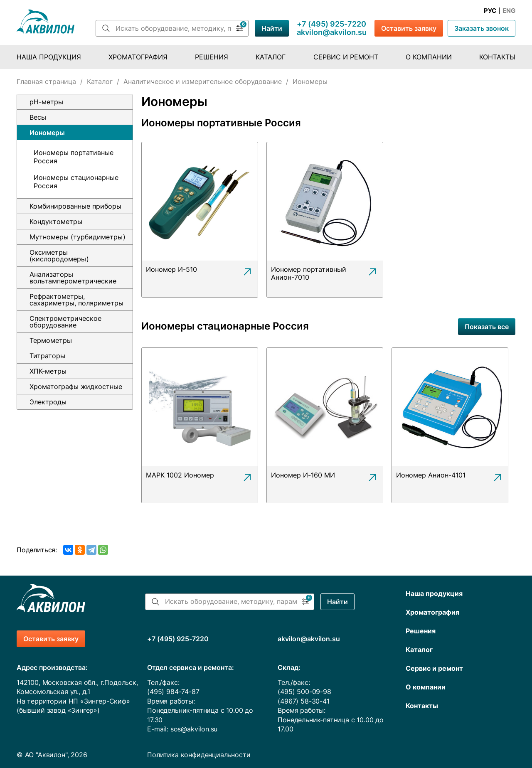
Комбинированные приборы (75, 206)
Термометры (51, 340)
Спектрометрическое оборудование (65, 322)
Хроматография (138, 57)
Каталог (271, 57)
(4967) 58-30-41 (303, 701)
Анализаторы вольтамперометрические (73, 278)
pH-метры (46, 102)
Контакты (497, 57)
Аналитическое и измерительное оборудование (203, 81)
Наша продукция (49, 57)
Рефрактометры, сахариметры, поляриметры (76, 300)
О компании (429, 57)
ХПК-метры (48, 371)
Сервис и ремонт (346, 57)
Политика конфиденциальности (199, 755)
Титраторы (47, 356)
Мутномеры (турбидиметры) (78, 237)
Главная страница (46, 81)
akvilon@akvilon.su (332, 32)
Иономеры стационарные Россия (76, 182)
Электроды (48, 402)
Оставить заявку (409, 28)
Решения (212, 57)
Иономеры (47, 133)
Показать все (487, 327)
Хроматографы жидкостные (76, 386)
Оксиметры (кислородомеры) (59, 256)
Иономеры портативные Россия (74, 157)
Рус (490, 11)
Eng (509, 11)
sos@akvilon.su (194, 729)
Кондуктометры (56, 222)
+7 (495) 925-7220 (331, 24)
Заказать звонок (482, 28)
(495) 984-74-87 (173, 692)
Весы (38, 117)
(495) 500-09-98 (304, 692)
